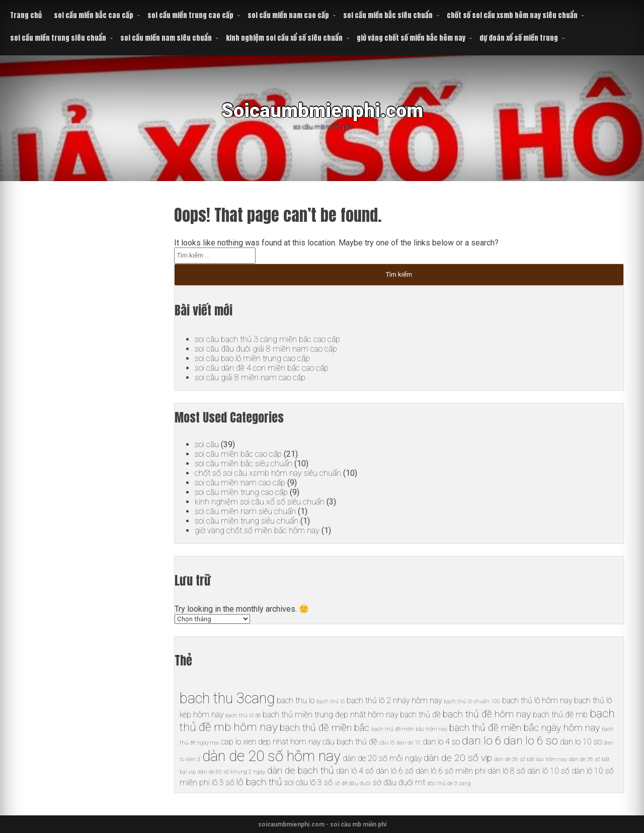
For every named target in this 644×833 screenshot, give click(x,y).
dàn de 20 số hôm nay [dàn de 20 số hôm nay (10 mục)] (271, 756)
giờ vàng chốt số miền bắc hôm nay (411, 38)
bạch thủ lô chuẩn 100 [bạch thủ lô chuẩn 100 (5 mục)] (472, 701)
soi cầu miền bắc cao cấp (94, 15)
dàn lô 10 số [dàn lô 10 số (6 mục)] (548, 771)
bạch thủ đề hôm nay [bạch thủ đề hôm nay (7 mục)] (487, 714)
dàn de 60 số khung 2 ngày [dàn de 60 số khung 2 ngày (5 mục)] (231, 772)
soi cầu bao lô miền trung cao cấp (252, 358)
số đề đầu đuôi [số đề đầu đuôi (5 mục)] (353, 783)
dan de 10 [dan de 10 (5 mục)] (409, 743)
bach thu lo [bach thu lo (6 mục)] (296, 700)
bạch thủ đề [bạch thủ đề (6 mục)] (420, 715)
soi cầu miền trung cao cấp (190, 15)
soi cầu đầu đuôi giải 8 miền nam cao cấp (266, 349)
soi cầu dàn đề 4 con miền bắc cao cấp (262, 368)
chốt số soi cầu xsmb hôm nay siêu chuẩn (512, 15)
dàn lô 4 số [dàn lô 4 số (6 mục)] (355, 771)
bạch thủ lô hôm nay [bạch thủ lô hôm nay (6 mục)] (537, 700)
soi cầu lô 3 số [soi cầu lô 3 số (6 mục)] (308, 782)
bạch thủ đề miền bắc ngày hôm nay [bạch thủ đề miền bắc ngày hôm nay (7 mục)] (525, 728)
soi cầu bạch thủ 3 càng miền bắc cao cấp (267, 339)
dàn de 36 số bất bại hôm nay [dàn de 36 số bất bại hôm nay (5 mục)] (531, 759)
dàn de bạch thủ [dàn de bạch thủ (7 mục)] (301, 770)
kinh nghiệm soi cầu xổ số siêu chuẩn (284, 38)
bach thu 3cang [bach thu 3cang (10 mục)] (227, 698)
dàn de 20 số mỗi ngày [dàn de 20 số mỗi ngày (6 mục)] (382, 758)
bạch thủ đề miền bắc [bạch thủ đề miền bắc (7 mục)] (325, 728)
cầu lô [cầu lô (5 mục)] (387, 743)
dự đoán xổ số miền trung (519, 38)
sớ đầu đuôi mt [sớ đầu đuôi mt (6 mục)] (399, 782)
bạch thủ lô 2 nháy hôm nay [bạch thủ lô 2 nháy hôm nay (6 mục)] (394, 700)
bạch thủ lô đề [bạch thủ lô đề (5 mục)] (243, 716)
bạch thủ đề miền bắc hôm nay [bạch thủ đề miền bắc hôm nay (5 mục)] (409, 729)
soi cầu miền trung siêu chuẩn (58, 38)
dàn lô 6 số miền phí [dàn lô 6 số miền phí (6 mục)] (451, 771)
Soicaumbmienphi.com (322, 110)
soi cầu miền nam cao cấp (288, 15)
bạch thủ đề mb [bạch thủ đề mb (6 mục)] (560, 715)
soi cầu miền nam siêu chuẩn (166, 38)
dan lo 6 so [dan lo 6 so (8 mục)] (531, 741)
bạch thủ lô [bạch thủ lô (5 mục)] (331, 701)
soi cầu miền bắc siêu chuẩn (388, 15)
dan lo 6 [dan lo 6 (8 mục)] (482, 741)
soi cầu (207, 444)
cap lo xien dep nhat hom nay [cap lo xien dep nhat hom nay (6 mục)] (271, 742)
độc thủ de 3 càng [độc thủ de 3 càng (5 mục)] (449, 783)
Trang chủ (26, 15)
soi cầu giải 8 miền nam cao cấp (250, 378)
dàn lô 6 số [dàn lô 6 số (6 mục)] (395, 771)
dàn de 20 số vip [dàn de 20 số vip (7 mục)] (458, 758)
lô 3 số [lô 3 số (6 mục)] (223, 782)
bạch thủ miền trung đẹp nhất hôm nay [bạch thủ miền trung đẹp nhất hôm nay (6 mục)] (330, 715)
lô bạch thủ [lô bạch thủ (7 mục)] (259, 782)
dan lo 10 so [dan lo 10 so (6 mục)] (581, 742)
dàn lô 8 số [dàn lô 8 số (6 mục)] (506, 771)
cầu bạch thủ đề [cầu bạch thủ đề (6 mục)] (350, 742)
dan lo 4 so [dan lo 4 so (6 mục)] (441, 742)
